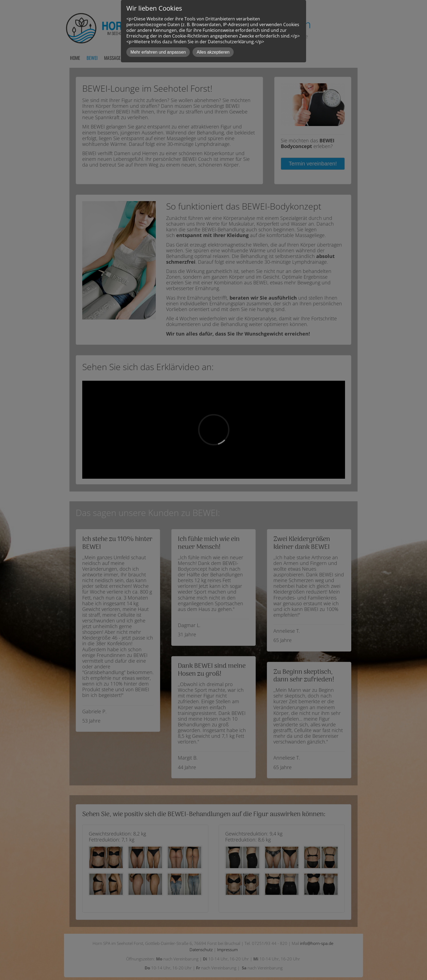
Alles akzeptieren (213, 52)
